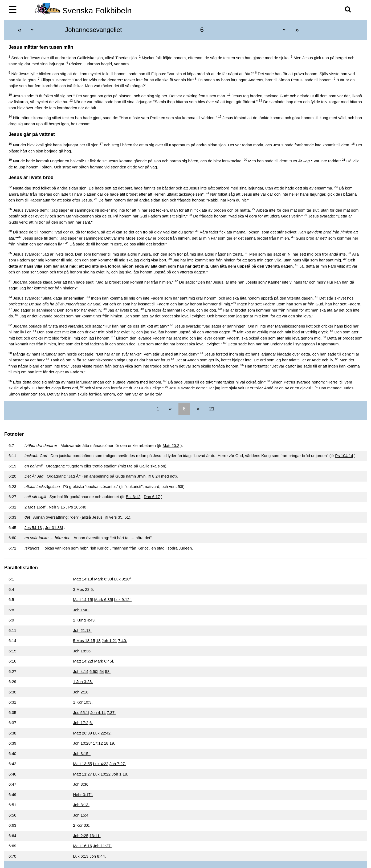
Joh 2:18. (81, 692)
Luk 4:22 (101, 764)
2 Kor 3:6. (82, 825)
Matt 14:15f (83, 599)
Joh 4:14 (81, 671)
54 (102, 671)
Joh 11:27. (102, 846)
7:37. (111, 712)
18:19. (109, 743)
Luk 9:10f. (123, 579)
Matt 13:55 (82, 764)
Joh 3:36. (81, 784)
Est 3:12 (133, 497)
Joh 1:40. (81, 610)
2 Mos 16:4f (35, 507)
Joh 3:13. (81, 805)
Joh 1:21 (109, 641)
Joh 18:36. (82, 651)
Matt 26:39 (82, 733)
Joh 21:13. (82, 630)
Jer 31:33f (54, 528)
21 (211, 409)
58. (108, 671)
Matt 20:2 (171, 445)
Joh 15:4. (81, 815)
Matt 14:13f (83, 579)
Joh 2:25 (81, 836)
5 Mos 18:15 (84, 641)
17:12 (98, 743)
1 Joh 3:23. (83, 682)
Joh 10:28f (82, 743)
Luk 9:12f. (123, 599)
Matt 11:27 (82, 774)
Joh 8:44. (98, 856)
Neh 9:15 (57, 507)
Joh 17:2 (81, 723)
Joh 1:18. (120, 774)
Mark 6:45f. (104, 661)
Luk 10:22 (102, 774)
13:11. (95, 836)
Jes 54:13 (33, 528)
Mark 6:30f (103, 579)
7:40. (123, 641)
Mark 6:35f (103, 599)
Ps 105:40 (77, 507)
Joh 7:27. (118, 764)
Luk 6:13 (81, 856)
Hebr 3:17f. (83, 795)
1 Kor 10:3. (83, 702)
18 (98, 641)
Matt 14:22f (83, 661)
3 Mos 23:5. (83, 589)
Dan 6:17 (152, 497)
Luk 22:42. (102, 733)
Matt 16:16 (82, 846)
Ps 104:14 (344, 456)
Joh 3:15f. (82, 754)
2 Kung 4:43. (84, 620)
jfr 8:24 (154, 476)
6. (91, 723)
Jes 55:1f (81, 712)
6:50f (94, 671)
